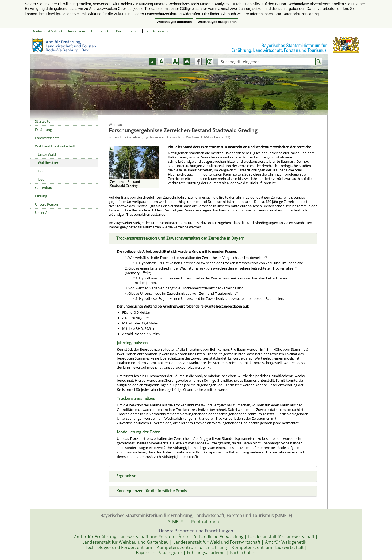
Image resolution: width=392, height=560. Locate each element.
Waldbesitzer (48, 163)
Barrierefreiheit (128, 31)
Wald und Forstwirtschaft (55, 146)
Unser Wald (47, 154)
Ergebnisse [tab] (124, 475)
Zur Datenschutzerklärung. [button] (298, 14)
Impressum (77, 31)
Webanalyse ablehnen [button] (174, 22)
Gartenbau (44, 188)
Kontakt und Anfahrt (47, 31)
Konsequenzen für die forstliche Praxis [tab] (149, 490)
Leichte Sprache (157, 31)
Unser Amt (43, 213)
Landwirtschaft (47, 138)
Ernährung (43, 130)
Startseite (43, 121)
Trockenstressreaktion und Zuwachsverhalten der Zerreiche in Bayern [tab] (178, 237)
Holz (41, 171)
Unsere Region (47, 204)
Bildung (41, 196)
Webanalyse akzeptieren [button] (217, 22)
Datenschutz (101, 31)
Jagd (41, 179)
